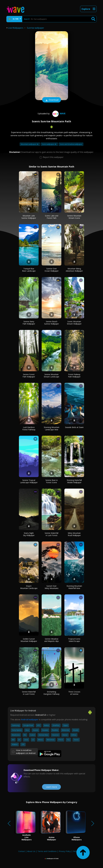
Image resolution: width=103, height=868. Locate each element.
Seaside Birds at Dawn (74, 427)
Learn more (51, 787)
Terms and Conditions (47, 851)
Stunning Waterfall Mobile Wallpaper (74, 481)
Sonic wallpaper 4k (49, 144)
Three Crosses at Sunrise (74, 693)
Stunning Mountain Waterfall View (74, 587)
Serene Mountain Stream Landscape (51, 376)
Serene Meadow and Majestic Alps (52, 640)
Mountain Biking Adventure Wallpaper (74, 270)
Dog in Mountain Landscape (29, 587)
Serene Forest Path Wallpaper (29, 376)
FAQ (75, 851)
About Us (31, 851)
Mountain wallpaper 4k (30, 144)
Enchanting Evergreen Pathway (51, 693)
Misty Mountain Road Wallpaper (74, 534)
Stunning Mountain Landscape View (52, 428)
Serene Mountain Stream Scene (74, 217)
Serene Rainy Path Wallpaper (29, 323)
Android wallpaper (30, 719)
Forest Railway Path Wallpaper (74, 376)
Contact (22, 851)
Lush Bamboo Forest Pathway (29, 428)
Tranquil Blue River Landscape (29, 270)
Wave (59, 114)
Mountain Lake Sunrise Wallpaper (29, 217)
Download (52, 100)
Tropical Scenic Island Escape (74, 640)
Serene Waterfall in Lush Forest (51, 534)
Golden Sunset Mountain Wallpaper (29, 640)
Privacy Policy (65, 851)
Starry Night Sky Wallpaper (29, 534)
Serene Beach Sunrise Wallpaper (51, 323)
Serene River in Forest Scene (52, 481)
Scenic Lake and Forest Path (52, 217)
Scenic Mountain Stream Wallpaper (74, 323)
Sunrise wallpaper (35, 28)
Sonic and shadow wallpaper (71, 144)
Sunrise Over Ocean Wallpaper (52, 270)
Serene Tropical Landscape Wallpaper (29, 481)
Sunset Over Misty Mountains (52, 587)
